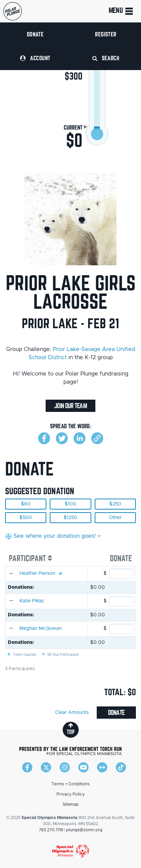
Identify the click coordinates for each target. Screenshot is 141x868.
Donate (35, 34)
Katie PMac (32, 601)
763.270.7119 (51, 830)
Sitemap (71, 804)
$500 (26, 518)
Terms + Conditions (70, 784)
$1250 (70, 518)
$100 (70, 504)
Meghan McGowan (41, 629)
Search (106, 58)
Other (115, 518)
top (71, 729)
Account (35, 58)
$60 (26, 504)
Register (106, 34)
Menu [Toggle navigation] (121, 11)
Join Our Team (70, 406)
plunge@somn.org (84, 830)
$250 (115, 504)
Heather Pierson (37, 573)
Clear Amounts (72, 713)
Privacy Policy (71, 794)
